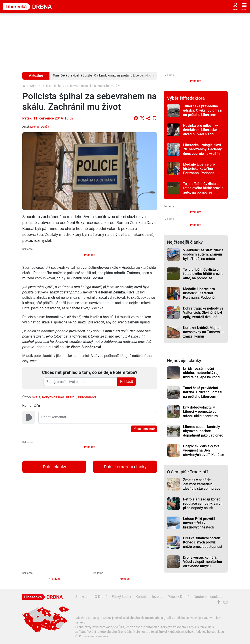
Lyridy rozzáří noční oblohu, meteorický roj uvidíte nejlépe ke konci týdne (202, 375)
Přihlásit (127, 382)
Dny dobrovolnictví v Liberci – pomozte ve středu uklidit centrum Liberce (200, 414)
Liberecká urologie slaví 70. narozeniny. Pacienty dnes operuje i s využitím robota (203, 151)
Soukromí (83, 597)
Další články (54, 467)
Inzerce (158, 597)
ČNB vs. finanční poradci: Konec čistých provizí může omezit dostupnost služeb (203, 544)
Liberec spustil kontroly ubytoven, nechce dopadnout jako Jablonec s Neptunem (203, 433)
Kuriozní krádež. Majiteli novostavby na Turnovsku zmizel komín (203, 332)
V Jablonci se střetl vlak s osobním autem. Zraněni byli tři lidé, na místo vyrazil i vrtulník (203, 257)
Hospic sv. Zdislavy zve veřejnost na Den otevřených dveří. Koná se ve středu (204, 453)
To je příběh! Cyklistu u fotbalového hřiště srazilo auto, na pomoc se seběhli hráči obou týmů (203, 190)
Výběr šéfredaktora (186, 98)
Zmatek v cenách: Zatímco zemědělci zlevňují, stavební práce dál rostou (202, 486)
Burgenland (87, 397)
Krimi (34, 86)
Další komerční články (125, 467)
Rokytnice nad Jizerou (59, 397)
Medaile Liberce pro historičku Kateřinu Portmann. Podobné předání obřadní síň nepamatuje (199, 173)
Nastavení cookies (208, 597)
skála (36, 397)
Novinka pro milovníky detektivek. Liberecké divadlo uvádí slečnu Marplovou (201, 132)
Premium (90, 255)
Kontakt (142, 597)
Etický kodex (121, 597)
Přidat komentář (144, 429)
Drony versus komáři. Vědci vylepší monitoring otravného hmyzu (203, 562)
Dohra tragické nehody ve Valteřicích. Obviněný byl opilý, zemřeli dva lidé (203, 313)
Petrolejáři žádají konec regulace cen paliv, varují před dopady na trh (203, 504)
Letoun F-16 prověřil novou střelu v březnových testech (199, 523)
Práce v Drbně (178, 597)
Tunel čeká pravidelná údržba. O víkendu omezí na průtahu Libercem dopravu (203, 113)
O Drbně (101, 597)
